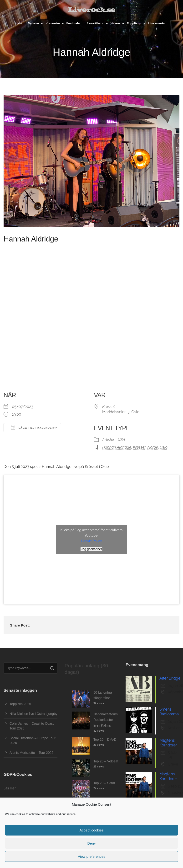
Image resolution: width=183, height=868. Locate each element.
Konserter (53, 23)
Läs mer (10, 788)
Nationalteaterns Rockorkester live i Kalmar (106, 720)
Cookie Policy (91, 541)
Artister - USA (114, 440)
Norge (153, 447)
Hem (19, 23)
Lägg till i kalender (32, 428)
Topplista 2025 (20, 704)
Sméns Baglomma (169, 712)
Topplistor (134, 23)
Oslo (163, 447)
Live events (156, 23)
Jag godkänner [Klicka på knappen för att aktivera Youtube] (91, 549)
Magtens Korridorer (168, 743)
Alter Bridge (170, 678)
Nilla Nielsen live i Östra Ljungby (33, 714)
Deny (91, 843)
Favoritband (95, 23)
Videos (116, 23)
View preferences (91, 856)
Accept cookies (92, 830)
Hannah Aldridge (117, 447)
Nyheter (34, 23)
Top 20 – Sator (104, 783)
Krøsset (109, 407)
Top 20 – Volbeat (106, 761)
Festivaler (74, 23)
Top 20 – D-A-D (105, 739)
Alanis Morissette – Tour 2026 (31, 753)
